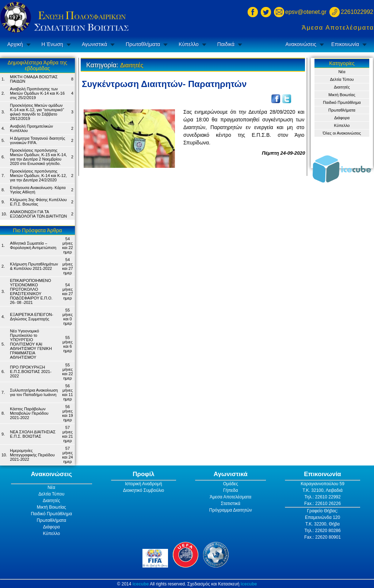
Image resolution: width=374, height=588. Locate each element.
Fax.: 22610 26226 (323, 504)
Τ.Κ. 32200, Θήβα (323, 524)
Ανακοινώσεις (301, 44)
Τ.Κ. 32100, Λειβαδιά (323, 490)
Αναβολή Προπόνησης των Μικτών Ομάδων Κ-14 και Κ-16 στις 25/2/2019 (37, 93)
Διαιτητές (342, 87)
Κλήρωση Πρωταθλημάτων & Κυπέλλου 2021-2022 (34, 266)
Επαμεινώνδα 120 (323, 517)
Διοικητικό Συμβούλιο (144, 490)
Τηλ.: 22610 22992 (322, 497)
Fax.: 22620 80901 (323, 537)
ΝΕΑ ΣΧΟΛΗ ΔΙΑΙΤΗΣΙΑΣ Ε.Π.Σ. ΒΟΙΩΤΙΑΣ (33, 434)
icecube (141, 584)
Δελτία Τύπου (342, 79)
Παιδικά (226, 44)
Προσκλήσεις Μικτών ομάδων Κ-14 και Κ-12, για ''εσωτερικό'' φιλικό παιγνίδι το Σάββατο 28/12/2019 (37, 112)
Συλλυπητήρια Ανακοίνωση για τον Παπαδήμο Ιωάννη (34, 392)
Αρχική (15, 44)
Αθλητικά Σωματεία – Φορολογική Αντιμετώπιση (33, 245)
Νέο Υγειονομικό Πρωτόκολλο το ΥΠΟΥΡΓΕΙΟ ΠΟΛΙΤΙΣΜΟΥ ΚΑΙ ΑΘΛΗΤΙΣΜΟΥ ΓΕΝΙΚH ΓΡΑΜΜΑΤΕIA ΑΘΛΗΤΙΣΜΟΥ (31, 344)
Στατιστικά (231, 504)
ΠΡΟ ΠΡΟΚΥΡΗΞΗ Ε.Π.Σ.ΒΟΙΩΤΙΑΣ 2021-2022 (31, 372)
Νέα (342, 72)
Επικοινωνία (345, 44)
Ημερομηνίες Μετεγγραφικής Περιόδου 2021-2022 (32, 455)
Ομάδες (231, 484)
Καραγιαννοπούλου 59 (323, 484)
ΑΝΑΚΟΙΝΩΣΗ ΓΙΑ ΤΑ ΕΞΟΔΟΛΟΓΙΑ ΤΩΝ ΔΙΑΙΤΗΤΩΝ (38, 214)
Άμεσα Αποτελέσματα (338, 28)
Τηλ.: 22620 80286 (322, 531)
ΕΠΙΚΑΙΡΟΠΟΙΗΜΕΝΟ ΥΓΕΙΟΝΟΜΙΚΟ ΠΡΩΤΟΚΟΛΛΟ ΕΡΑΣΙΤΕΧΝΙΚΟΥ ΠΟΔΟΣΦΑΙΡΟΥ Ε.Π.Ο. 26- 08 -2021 (31, 291)
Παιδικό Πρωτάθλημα (342, 102)
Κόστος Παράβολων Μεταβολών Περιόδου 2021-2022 (29, 413)
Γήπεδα (231, 490)
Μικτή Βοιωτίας (342, 95)
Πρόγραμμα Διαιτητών (231, 510)
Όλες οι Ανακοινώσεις (342, 133)
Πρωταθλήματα (143, 44)
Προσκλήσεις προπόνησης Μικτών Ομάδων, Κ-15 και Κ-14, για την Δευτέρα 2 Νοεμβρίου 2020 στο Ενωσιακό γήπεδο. (38, 157)
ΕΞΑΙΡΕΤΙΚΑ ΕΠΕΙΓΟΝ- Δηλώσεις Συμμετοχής (31, 317)
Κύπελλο (188, 44)
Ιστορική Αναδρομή (143, 484)
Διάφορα (342, 118)
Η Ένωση (52, 44)
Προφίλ (144, 474)
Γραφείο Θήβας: (322, 511)
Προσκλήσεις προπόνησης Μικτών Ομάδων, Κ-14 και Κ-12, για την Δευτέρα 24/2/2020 (38, 176)
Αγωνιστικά (94, 44)
